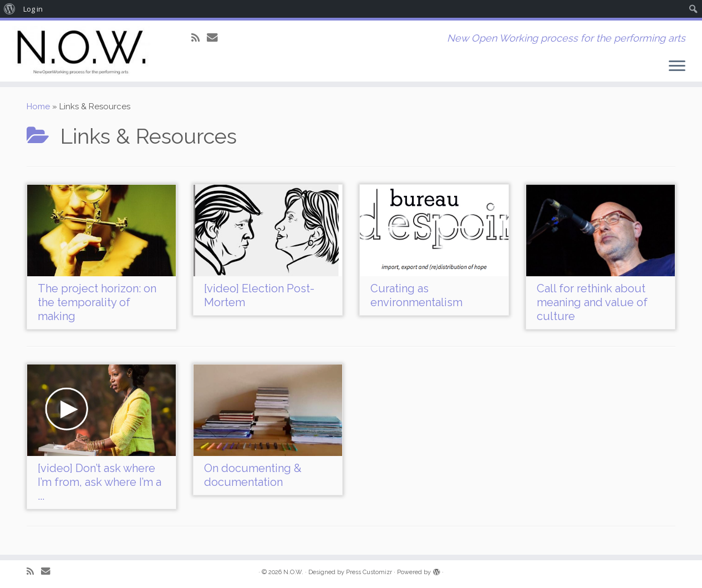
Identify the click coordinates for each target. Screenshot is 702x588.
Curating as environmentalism (416, 295)
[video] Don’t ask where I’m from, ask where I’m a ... (100, 482)
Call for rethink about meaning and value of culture (592, 302)
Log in (33, 9)
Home (38, 107)
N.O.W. (293, 572)
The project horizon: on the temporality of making (97, 302)
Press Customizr (369, 572)
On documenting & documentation (253, 475)
